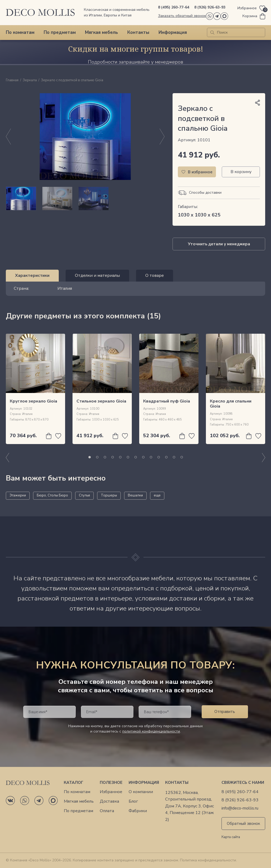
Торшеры (109, 495)
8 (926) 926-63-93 (210, 7)
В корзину (241, 172)
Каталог (74, 783)
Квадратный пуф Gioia (167, 401)
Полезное (111, 783)
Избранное (111, 792)
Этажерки (18, 495)
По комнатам (20, 32)
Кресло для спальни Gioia (231, 404)
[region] (85, 198)
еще (157, 495)
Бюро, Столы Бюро (52, 495)
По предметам (60, 32)
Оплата (107, 811)
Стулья (84, 495)
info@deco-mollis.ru (240, 808)
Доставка (109, 801)
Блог (133, 801)
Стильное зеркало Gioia (101, 401)
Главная (12, 80)
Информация (173, 32)
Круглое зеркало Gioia (33, 401)
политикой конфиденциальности (151, 731)
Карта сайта (231, 837)
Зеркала (30, 80)
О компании (141, 792)
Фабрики (138, 811)
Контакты (138, 32)
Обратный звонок (243, 824)
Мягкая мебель (101, 32)
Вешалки (135, 495)
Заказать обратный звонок (182, 16)
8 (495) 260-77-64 (174, 7)
